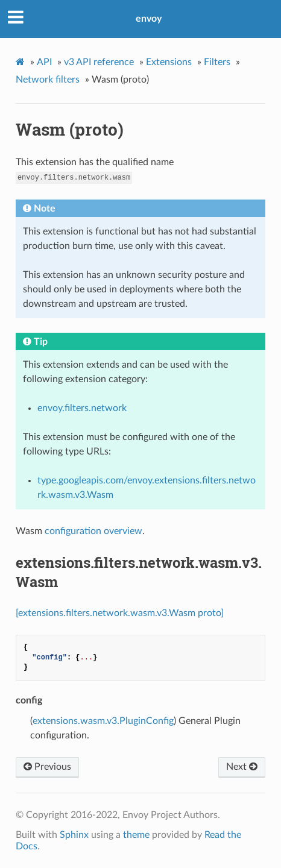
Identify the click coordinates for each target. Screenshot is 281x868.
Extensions (169, 62)
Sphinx (74, 835)
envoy (149, 19)
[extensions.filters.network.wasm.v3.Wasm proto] (120, 613)
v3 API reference (99, 62)
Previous (47, 767)
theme (136, 835)
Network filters (48, 80)
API (44, 62)
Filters (217, 62)
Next (242, 767)
